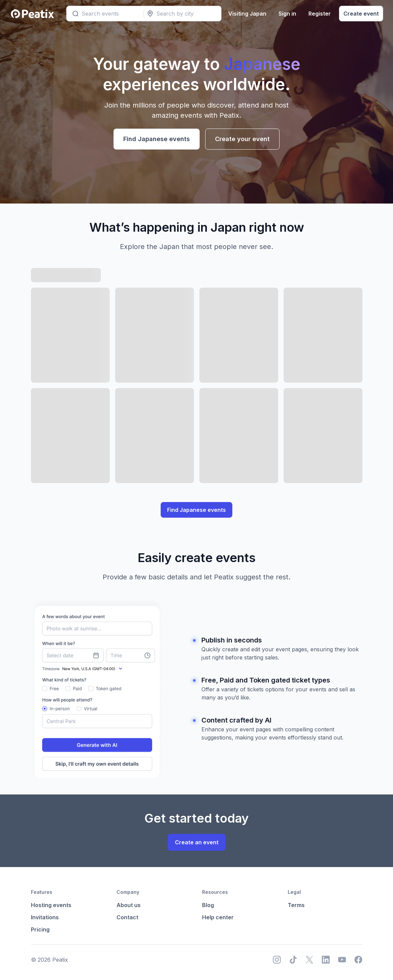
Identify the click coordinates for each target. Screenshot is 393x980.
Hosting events (51, 905)
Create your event (242, 139)
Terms (296, 905)
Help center (218, 917)
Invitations (45, 917)
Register (319, 14)
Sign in (286, 14)
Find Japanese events (157, 139)
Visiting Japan (246, 14)
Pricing (40, 929)
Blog (208, 905)
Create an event (197, 842)
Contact (127, 917)
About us (129, 905)
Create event (360, 14)
